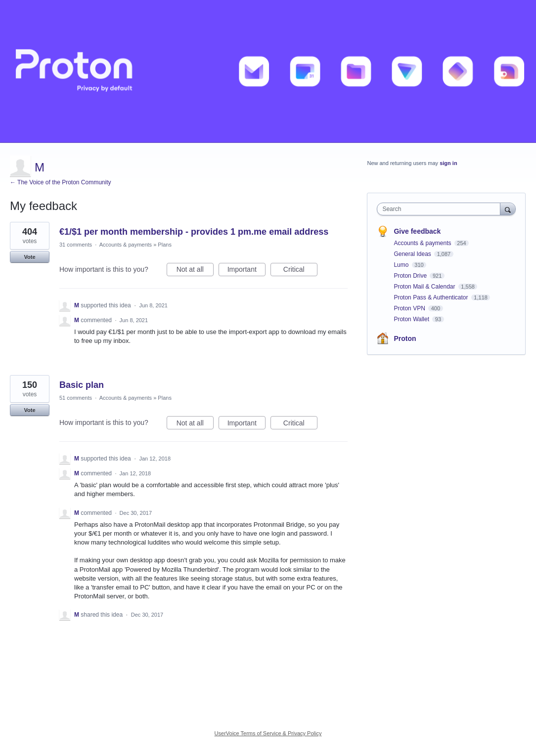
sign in (448, 163)
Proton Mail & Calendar (425, 287)
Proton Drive (411, 276)
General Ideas (413, 254)
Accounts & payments (126, 245)
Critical (300, 271)
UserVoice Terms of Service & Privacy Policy (268, 733)
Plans (165, 245)
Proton (405, 338)
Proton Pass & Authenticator (431, 297)
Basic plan (82, 385)
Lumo (402, 265)
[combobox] (441, 209)
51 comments (76, 398)
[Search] (508, 209)
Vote (29, 257)
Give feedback (417, 231)
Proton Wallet (412, 319)
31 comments (76, 245)
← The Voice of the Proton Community (61, 182)
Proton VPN (410, 308)
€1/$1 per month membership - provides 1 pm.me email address (194, 232)
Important (246, 271)
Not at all (195, 271)
